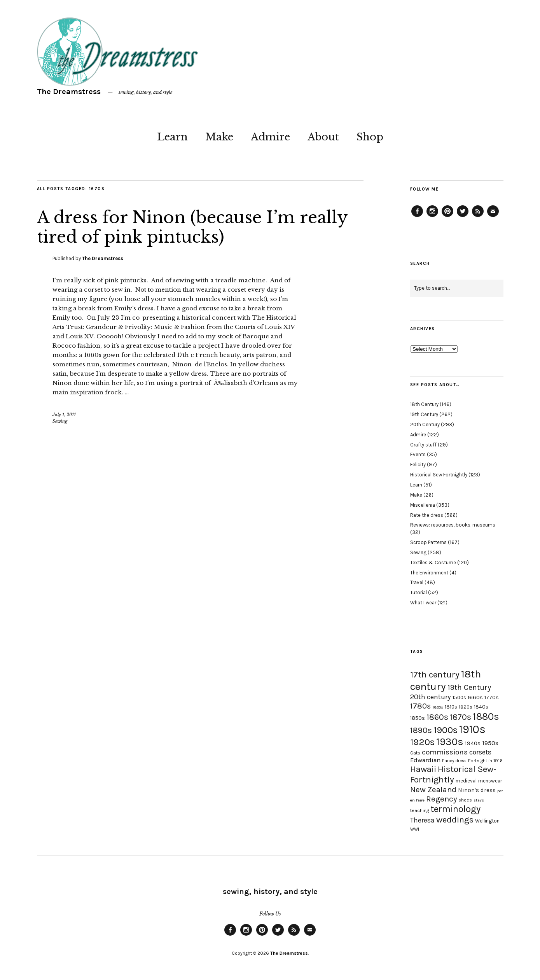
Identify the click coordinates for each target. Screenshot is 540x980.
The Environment (429, 573)
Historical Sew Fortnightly (439, 475)
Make (219, 137)
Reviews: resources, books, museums (453, 525)
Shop (370, 137)
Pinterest (447, 217)
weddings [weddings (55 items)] (455, 820)
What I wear (423, 603)
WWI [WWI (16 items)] (415, 829)
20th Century (425, 424)
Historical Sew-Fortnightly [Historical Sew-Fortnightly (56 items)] (453, 774)
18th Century (424, 404)
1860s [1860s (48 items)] (437, 717)
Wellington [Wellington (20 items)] (487, 821)
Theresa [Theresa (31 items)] (422, 820)
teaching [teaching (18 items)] (419, 810)
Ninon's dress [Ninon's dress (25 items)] (477, 790)
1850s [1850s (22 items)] (418, 718)
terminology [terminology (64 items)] (455, 809)
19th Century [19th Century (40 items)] (469, 687)
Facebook (417, 217)
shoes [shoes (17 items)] (465, 800)
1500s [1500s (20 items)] (459, 697)
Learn (172, 137)
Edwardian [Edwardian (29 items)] (425, 760)
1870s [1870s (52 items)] (460, 717)
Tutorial (419, 592)
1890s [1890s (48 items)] (421, 730)
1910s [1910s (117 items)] (472, 729)
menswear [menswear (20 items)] (490, 781)
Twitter (463, 217)
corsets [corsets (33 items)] (480, 752)
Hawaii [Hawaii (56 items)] (423, 769)
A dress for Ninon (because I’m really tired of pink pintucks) (192, 227)
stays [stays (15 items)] (479, 800)
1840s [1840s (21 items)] (481, 707)
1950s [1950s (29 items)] (490, 743)
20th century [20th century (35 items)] (431, 697)
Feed (478, 217)
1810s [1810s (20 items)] (451, 707)
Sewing (60, 421)
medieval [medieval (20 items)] (466, 781)
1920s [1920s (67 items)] (422, 742)
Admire (270, 137)
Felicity (418, 465)
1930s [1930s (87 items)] (450, 742)
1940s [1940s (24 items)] (473, 743)
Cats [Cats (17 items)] (415, 753)
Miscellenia (423, 505)
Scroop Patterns (428, 542)
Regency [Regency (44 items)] (441, 799)
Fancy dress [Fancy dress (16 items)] (454, 761)
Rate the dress (427, 515)
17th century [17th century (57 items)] (435, 675)
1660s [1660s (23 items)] (475, 697)
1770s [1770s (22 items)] (492, 697)
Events (418, 454)
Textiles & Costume (433, 563)
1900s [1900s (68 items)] (446, 730)
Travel (417, 582)
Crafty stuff (423, 445)
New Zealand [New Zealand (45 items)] (433, 789)
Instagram (432, 217)
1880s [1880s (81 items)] (486, 717)
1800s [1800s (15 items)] (438, 707)
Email (493, 217)
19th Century (424, 414)
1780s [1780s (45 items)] (420, 706)
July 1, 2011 (64, 415)
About (323, 137)
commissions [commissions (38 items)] (445, 752)
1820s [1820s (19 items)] (466, 707)
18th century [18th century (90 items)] (446, 680)
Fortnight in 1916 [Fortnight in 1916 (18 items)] (485, 761)
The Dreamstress (69, 92)
